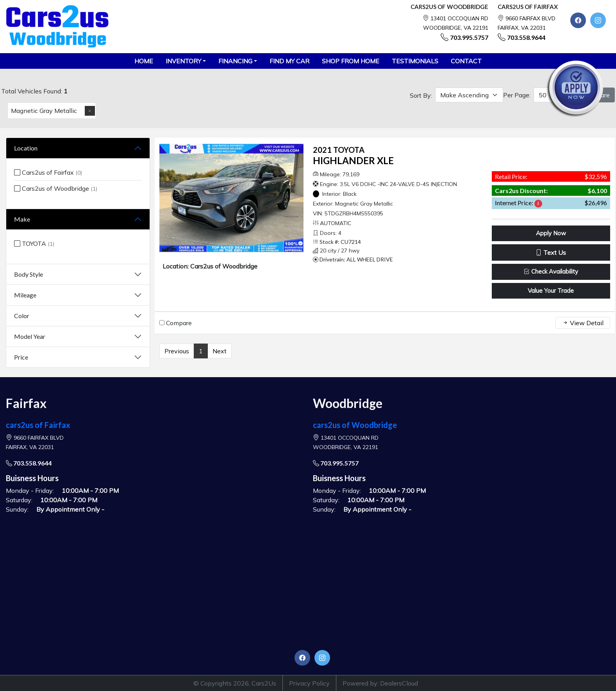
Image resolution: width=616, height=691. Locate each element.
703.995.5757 (469, 37)
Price (21, 357)
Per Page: (517, 95)
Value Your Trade (551, 291)
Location (26, 148)
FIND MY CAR (289, 61)
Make (22, 219)
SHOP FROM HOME (351, 61)
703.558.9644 (526, 37)
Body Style (29, 274)
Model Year (30, 336)
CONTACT (466, 61)
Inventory (183, 61)
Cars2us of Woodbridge (56, 188)
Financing (235, 61)
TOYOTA (34, 243)
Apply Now (551, 233)
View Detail (583, 323)
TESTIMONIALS (415, 61)
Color (22, 316)
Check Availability (551, 271)
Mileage (25, 295)
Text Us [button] (551, 252)
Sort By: (421, 95)
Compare (179, 323)
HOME (144, 61)
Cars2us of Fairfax (48, 172)
